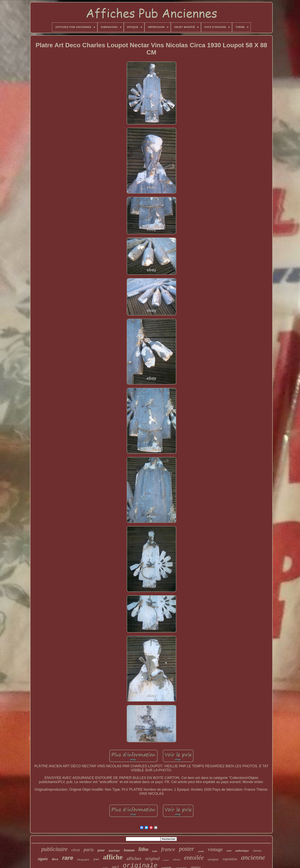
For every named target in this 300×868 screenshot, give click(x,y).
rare (68, 858)
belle (155, 851)
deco (55, 859)
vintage (215, 849)
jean (96, 859)
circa (76, 850)
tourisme (114, 851)
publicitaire (54, 849)
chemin (257, 851)
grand (166, 860)
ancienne (253, 857)
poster (187, 849)
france (168, 849)
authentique (242, 851)
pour (101, 850)
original (152, 859)
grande (201, 851)
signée (43, 859)
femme (129, 850)
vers (229, 851)
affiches (134, 858)
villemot (176, 860)
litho (143, 849)
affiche (113, 857)
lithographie (83, 860)
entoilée (194, 857)
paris (89, 850)
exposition (230, 859)
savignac (213, 859)
